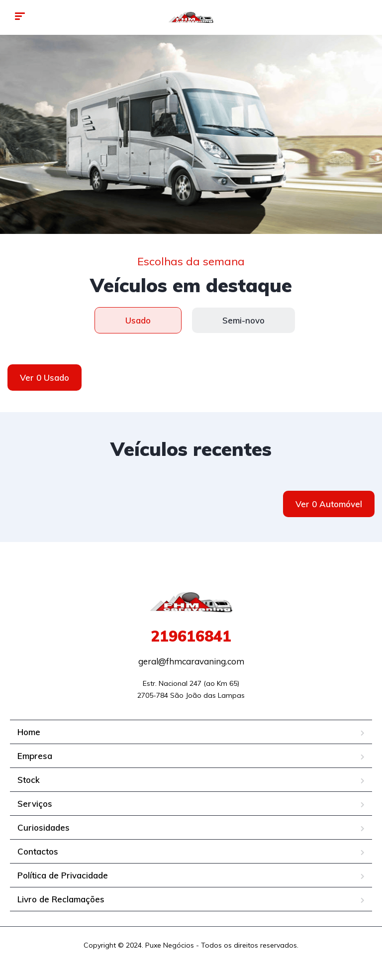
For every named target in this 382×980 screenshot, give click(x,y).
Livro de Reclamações (61, 899)
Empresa (35, 756)
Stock (29, 780)
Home (29, 732)
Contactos (38, 851)
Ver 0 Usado (45, 378)
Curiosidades (44, 827)
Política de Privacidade (63, 875)
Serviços (35, 804)
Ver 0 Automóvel (329, 504)
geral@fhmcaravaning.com (191, 661)
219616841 (191, 636)
